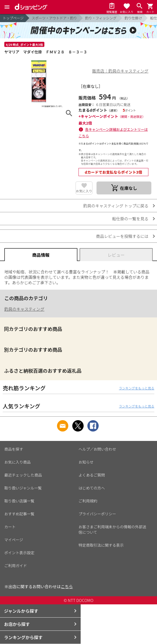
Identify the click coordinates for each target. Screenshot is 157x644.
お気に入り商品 (17, 462)
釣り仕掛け (133, 18)
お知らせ (86, 462)
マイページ (14, 540)
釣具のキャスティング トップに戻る (116, 206)
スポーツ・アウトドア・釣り (54, 18)
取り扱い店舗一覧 (19, 501)
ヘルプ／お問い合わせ (97, 449)
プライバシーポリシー (97, 514)
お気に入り (84, 191)
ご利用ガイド (16, 566)
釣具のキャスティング (24, 309)
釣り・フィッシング (101, 18)
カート (10, 527)
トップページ (13, 18)
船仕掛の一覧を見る (130, 219)
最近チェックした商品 (23, 475)
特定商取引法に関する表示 (101, 545)
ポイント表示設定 (19, 553)
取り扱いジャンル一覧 (23, 488)
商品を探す (14, 449)
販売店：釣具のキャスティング (120, 71)
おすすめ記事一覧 (19, 514)
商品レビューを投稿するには (122, 236)
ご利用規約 (88, 501)
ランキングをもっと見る (137, 388)
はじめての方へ (92, 488)
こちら (67, 586)
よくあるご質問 (92, 475)
